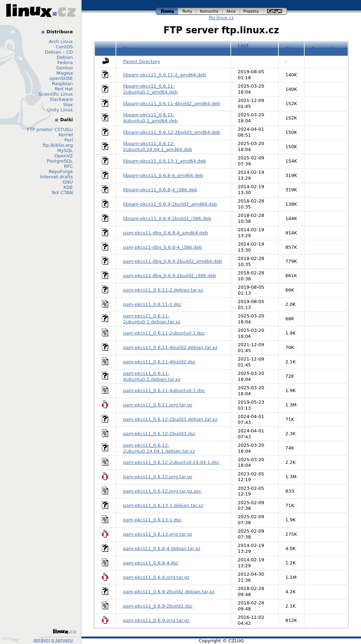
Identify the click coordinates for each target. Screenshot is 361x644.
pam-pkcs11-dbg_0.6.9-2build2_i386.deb (170, 276)
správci (42, 640)
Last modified (249, 48)
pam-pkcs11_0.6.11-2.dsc (152, 304)
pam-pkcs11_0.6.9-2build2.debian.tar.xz (169, 592)
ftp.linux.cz (221, 18)
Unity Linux (60, 110)
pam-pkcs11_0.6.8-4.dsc (151, 563)
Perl (69, 140)
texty (187, 11)
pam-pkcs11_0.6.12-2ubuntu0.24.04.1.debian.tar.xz (159, 448)
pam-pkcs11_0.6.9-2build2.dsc (158, 606)
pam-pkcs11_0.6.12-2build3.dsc (159, 434)
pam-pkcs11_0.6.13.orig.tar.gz (158, 534)
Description (326, 49)
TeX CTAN (62, 193)
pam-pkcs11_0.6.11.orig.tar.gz (158, 405)
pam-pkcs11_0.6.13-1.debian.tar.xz (163, 505)
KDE (68, 187)
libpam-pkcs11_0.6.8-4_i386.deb (160, 190)
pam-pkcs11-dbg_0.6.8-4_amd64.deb (166, 233)
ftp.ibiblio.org (58, 145)
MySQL (65, 150)
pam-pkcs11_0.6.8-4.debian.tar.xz (162, 549)
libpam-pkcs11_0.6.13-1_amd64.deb (165, 161)
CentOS (64, 47)
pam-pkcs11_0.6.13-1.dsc (152, 520)
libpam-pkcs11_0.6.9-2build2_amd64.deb (170, 204)
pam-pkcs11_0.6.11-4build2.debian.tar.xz (170, 347)
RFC (68, 166)
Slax (68, 105)
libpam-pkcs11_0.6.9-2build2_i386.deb (167, 218)
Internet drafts (56, 177)
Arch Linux (61, 42)
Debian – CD (59, 52)
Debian (65, 57)
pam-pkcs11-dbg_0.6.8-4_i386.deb (163, 247)
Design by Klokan (11, 640)
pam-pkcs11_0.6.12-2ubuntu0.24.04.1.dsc (171, 462)
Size (291, 49)
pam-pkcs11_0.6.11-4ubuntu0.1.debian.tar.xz (152, 376)
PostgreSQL (60, 161)
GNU (68, 182)
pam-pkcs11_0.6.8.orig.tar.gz (156, 577)
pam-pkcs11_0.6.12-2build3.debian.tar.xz (170, 419)
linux (167, 11)
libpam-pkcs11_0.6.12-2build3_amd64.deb (172, 132)
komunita (209, 11)
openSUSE (61, 78)
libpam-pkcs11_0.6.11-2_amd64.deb (165, 75)
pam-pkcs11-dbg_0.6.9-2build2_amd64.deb (173, 261)
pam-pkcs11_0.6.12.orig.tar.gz (158, 477)
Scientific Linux (56, 94)
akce (231, 11)
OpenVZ (64, 156)
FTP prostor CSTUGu (50, 129)
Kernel (66, 135)
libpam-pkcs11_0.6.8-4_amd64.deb (163, 175)
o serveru (62, 640)
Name (131, 49)
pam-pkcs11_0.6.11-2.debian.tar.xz (163, 290)
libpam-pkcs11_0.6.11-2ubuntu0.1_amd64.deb (151, 89)
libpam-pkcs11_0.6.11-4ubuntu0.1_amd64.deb (151, 118)
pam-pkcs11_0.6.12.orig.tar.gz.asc (162, 491)
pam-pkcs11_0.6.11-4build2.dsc (159, 362)
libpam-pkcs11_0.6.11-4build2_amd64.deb (172, 104)
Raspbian (62, 84)
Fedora (65, 63)
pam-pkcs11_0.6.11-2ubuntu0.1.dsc (164, 333)
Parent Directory (142, 61)
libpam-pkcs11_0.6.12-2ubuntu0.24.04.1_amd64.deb (158, 146)
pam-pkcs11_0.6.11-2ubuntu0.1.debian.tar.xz (152, 319)
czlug (275, 11)
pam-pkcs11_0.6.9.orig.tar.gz (156, 620)
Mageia (65, 73)
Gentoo (65, 68)
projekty (252, 11)
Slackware (61, 99)
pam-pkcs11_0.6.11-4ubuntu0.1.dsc (164, 390)
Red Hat (64, 89)
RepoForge (61, 172)
